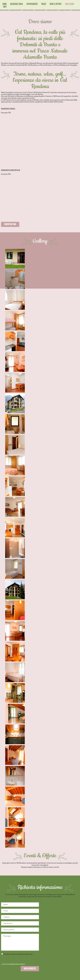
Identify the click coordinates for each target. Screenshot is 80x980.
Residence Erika (17, 4)
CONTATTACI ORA (10, 224)
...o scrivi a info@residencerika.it (13, 964)
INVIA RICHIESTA (30, 969)
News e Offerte (56, 4)
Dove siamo (70, 4)
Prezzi (44, 4)
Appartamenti (32, 4)
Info (5, 7)
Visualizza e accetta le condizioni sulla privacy (20, 954)
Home (5, 4)
